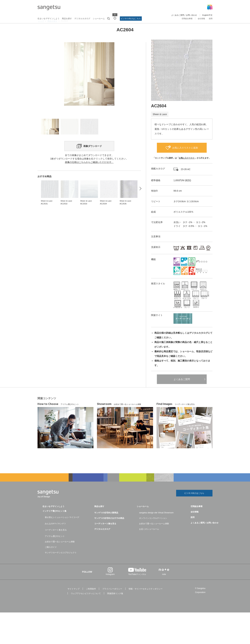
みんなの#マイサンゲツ (55, 532)
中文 (211, 15)
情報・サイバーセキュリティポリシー (146, 597)
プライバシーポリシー (112, 597)
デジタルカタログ (82, 19)
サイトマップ (74, 597)
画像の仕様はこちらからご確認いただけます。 (89, 189)
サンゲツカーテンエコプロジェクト (61, 561)
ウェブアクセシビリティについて (86, 602)
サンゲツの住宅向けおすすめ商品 (109, 527)
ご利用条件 (91, 597)
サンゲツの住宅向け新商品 (106, 521)
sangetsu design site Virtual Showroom (156, 521)
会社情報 (201, 19)
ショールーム (99, 19)
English (205, 15)
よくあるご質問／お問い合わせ (184, 15)
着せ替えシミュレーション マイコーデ (62, 526)
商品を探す (67, 19)
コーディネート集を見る (56, 538)
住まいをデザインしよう (48, 19)
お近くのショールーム (149, 538)
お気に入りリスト (187, 166)
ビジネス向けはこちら (131, 19)
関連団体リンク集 (115, 602)
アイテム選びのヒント (55, 545)
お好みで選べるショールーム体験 (60, 550)
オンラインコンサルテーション (153, 527)
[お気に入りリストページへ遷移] (115, 19)
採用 (211, 19)
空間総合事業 (187, 19)
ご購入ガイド (51, 556)
